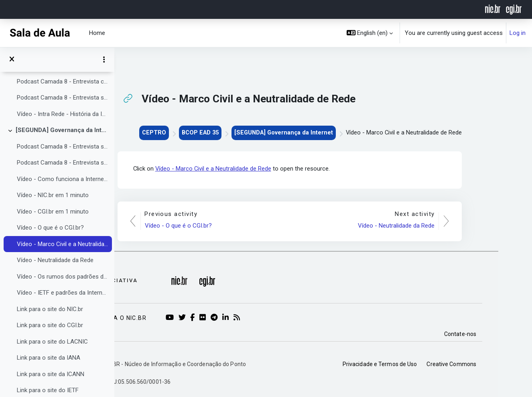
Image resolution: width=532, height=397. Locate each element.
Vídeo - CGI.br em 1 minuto (53, 212)
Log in (518, 33)
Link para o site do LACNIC (52, 342)
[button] (370, 33)
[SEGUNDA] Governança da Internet (62, 130)
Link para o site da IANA (49, 358)
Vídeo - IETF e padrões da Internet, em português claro (62, 293)
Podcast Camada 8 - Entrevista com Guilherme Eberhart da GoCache (62, 81)
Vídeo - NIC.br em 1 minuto (53, 195)
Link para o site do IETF (48, 390)
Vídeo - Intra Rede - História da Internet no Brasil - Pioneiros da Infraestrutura (62, 114)
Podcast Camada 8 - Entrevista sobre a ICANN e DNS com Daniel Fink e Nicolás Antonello (62, 163)
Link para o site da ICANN (51, 374)
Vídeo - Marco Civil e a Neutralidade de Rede (62, 244)
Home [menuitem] (97, 33)
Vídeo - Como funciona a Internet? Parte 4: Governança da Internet (62, 179)
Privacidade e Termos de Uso (414, 364)
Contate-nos (494, 334)
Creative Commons (485, 364)
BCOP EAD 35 (229, 132)
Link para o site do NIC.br (50, 309)
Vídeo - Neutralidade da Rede (55, 260)
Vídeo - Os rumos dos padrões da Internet (62, 277)
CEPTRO (182, 132)
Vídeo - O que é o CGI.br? (50, 228)
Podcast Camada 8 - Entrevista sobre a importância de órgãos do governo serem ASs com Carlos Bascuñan (62, 147)
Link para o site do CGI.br (50, 325)
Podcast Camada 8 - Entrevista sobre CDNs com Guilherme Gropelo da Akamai (62, 98)
